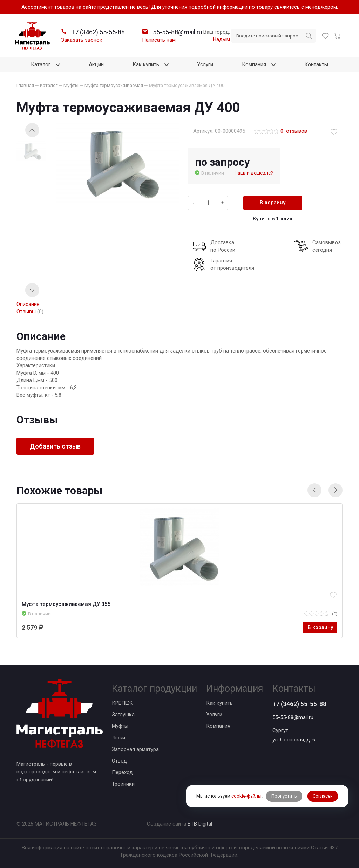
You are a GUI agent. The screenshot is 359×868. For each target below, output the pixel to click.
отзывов (294, 131)
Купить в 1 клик (273, 219)
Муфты (120, 726)
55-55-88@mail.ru (293, 717)
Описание (28, 304)
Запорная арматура (135, 749)
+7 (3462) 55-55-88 (299, 704)
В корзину (273, 203)
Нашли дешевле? (254, 173)
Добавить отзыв (55, 446)
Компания (218, 726)
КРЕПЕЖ (122, 703)
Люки (118, 738)
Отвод (119, 761)
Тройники (123, 784)
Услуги (214, 715)
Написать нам (159, 40)
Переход (122, 772)
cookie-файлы (246, 796)
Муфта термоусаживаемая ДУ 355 (66, 604)
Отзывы (30, 312)
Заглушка (123, 715)
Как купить (219, 703)
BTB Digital (200, 824)
